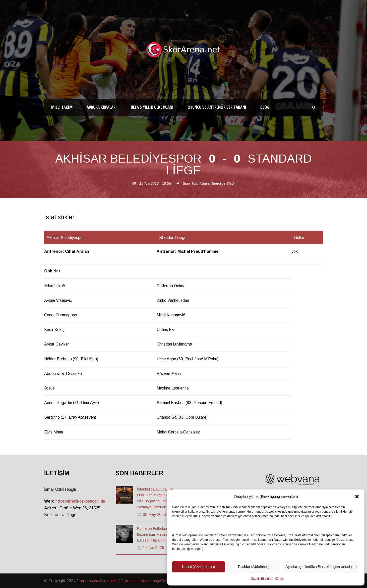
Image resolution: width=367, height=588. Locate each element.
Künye (279, 579)
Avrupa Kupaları (102, 107)
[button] (357, 497)
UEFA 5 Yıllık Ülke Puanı (152, 107)
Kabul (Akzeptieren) (199, 567)
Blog (265, 107)
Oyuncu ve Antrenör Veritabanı (217, 107)
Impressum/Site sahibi (98, 581)
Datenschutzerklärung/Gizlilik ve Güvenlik (156, 581)
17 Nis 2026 (154, 548)
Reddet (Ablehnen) (254, 567)
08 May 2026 (154, 514)
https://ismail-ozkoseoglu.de (80, 501)
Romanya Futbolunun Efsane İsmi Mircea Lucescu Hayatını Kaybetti (158, 534)
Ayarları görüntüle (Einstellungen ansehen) (321, 567)
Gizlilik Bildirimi (262, 579)
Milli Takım (62, 107)
